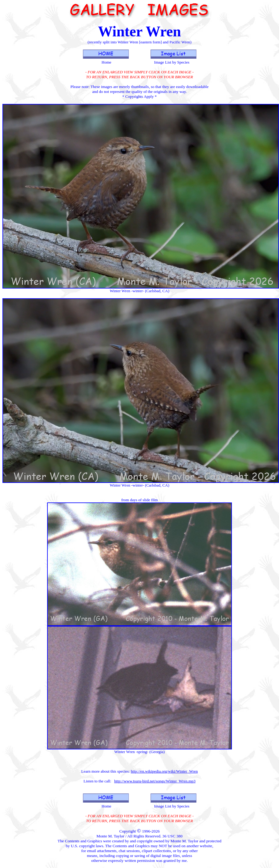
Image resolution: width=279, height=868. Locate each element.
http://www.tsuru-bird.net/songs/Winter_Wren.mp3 (155, 781)
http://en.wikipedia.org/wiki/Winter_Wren (164, 771)
